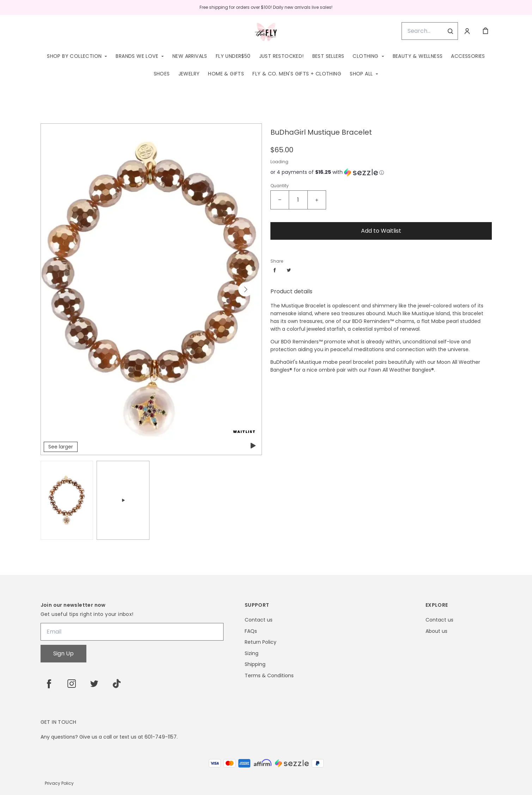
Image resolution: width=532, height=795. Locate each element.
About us (436, 631)
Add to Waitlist (381, 231)
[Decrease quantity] (280, 200)
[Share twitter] (289, 270)
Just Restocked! (282, 56)
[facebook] (49, 684)
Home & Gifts (226, 74)
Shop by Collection (74, 56)
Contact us (259, 620)
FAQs (251, 631)
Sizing (252, 653)
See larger (61, 447)
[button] (245, 289)
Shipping (255, 664)
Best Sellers (328, 56)
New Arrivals (190, 56)
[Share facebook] (275, 270)
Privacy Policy (59, 783)
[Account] (467, 31)
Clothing (365, 56)
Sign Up (63, 653)
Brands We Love (137, 56)
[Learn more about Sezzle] (382, 172)
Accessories (468, 56)
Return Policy (261, 642)
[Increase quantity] (317, 200)
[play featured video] (252, 446)
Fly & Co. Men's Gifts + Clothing (297, 74)
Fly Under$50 (233, 56)
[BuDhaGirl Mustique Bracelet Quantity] (298, 200)
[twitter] (94, 684)
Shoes (162, 74)
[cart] (485, 31)
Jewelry (189, 74)
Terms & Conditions (269, 676)
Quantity (280, 186)
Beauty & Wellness (418, 56)
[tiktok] (117, 684)
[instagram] (72, 684)
